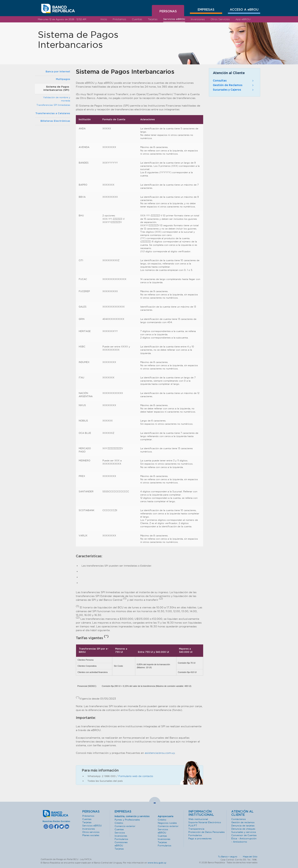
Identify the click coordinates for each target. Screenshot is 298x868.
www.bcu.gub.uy (157, 863)
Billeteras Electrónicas (55, 121)
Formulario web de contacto (136, 776)
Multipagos (63, 79)
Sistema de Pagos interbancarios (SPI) (56, 89)
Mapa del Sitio (250, 857)
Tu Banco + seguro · (230, 857)
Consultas (234, 81)
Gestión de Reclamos (234, 85)
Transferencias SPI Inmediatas (53, 105)
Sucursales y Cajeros (234, 90)
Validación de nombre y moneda (57, 99)
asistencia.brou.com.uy (160, 753)
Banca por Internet (58, 72)
